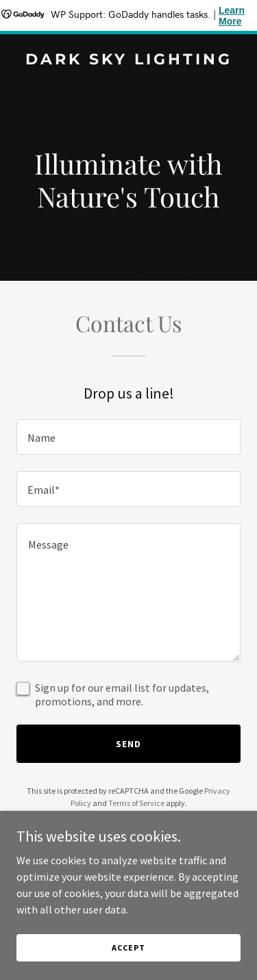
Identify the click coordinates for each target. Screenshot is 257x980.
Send (128, 744)
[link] (128, 60)
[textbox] (128, 437)
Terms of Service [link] (136, 803)
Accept (128, 947)
